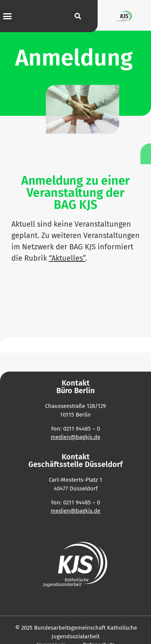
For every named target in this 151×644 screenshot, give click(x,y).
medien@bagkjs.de (75, 511)
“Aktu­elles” (67, 258)
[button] (8, 16)
